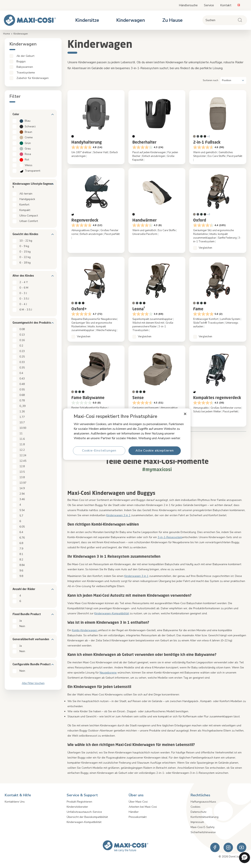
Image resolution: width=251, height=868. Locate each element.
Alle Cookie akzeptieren (155, 451)
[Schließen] (185, 414)
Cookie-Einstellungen (99, 451)
